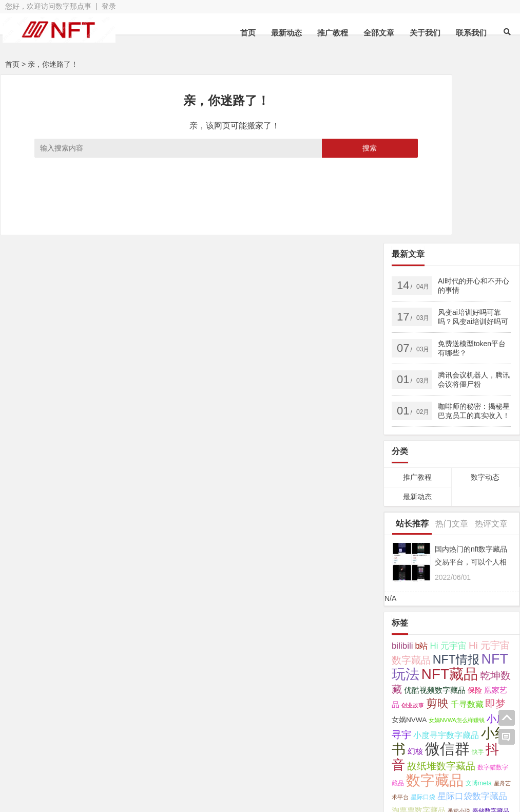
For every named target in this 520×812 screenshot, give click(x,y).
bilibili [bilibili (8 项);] (402, 477)
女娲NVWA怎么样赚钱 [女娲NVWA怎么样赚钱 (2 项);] (457, 552)
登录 (109, 6)
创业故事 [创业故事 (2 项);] (413, 537)
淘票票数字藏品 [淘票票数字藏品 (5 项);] (419, 642)
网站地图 (212, 764)
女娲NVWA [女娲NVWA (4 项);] (409, 551)
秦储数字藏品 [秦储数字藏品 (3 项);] (491, 643)
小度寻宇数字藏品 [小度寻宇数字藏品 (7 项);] (446, 566)
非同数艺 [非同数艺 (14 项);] (474, 670)
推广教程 (333, 33)
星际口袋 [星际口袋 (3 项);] (423, 629)
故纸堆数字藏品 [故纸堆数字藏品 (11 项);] (441, 598)
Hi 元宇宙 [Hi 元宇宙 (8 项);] (448, 477)
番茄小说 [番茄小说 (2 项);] (459, 643)
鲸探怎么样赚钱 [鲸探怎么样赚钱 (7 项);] (478, 686)
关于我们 (425, 33)
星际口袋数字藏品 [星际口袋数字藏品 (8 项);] (472, 628)
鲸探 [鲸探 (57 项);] (433, 684)
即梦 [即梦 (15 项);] (495, 535)
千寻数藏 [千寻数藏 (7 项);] (467, 536)
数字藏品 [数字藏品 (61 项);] (435, 612)
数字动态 (485, 309)
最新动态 (286, 33)
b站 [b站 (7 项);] (421, 477)
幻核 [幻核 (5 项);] (415, 583)
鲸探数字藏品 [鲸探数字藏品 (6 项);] (416, 700)
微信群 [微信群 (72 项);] (447, 580)
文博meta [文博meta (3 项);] (479, 615)
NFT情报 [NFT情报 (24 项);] (456, 491)
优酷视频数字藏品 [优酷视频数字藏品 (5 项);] (435, 522)
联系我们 (471, 33)
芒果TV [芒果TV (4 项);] (403, 657)
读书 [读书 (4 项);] (494, 657)
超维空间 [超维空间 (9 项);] (410, 670)
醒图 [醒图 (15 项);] (441, 670)
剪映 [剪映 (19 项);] (437, 535)
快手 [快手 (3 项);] (478, 583)
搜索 (307, 148)
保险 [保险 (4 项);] (475, 522)
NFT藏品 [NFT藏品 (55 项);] (450, 506)
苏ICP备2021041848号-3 (282, 764)
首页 (248, 33)
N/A (390, 430)
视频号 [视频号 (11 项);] (470, 656)
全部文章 (379, 33)
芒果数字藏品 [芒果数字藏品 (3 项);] (435, 657)
